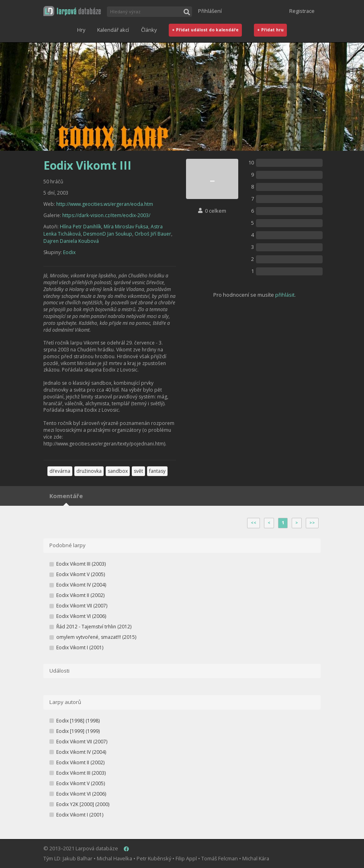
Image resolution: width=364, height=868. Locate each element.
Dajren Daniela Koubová (71, 241)
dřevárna (60, 471)
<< (254, 523)
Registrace (302, 11)
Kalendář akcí (113, 30)
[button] (72, 11)
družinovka (89, 471)
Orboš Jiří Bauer (153, 234)
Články (149, 30)
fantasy (157, 471)
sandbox (118, 471)
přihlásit (285, 295)
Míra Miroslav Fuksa (126, 227)
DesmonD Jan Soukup (108, 234)
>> (312, 523)
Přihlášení (210, 11)
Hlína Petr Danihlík (81, 227)
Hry (81, 30)
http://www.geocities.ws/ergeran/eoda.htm (105, 204)
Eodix (69, 252)
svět (138, 471)
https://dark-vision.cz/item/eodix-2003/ (106, 215)
